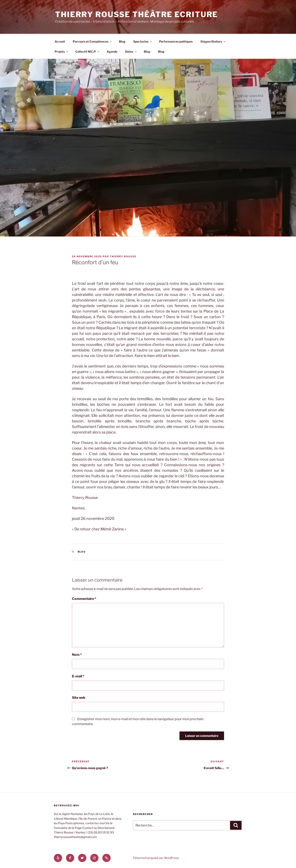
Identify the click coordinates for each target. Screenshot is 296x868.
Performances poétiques (176, 41)
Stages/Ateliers (213, 41)
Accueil (60, 41)
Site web (79, 698)
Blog (122, 41)
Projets (62, 52)
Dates (131, 52)
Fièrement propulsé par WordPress (156, 858)
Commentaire (84, 599)
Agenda (112, 52)
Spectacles (143, 41)
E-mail (78, 676)
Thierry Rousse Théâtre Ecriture (136, 14)
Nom (77, 655)
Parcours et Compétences (92, 41)
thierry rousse (123, 256)
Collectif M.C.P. (88, 52)
